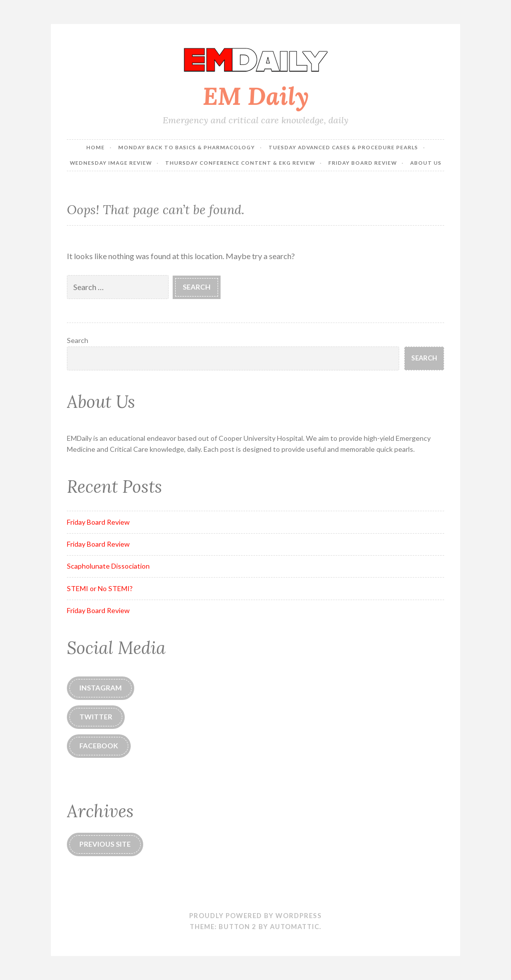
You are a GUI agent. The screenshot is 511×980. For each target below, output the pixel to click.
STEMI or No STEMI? (100, 588)
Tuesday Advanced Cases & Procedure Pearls (343, 147)
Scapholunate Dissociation (108, 566)
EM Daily (256, 96)
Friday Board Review (363, 163)
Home (96, 147)
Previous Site (105, 844)
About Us (426, 163)
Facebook (99, 746)
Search (78, 340)
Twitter (96, 717)
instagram (101, 688)
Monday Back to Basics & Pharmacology (187, 147)
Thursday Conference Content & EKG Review (240, 163)
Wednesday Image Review (111, 163)
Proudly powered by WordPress (255, 916)
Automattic (295, 927)
